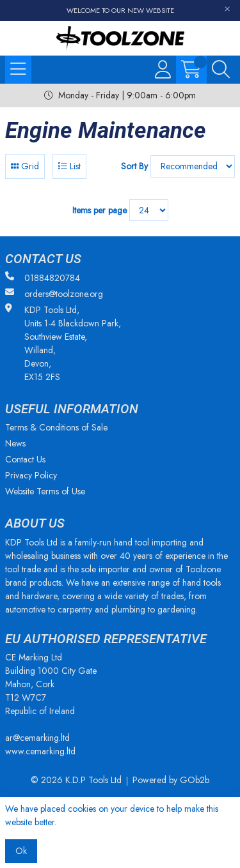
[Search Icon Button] (221, 70)
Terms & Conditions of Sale (56, 427)
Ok (21, 851)
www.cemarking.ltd (40, 751)
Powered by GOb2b (171, 780)
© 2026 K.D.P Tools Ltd (76, 780)
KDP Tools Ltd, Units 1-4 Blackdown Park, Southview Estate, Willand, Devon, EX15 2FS (63, 343)
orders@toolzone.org (54, 294)
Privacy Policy (31, 475)
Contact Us (25, 459)
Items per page (100, 210)
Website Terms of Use (45, 491)
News (15, 443)
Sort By (134, 166)
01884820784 (43, 278)
